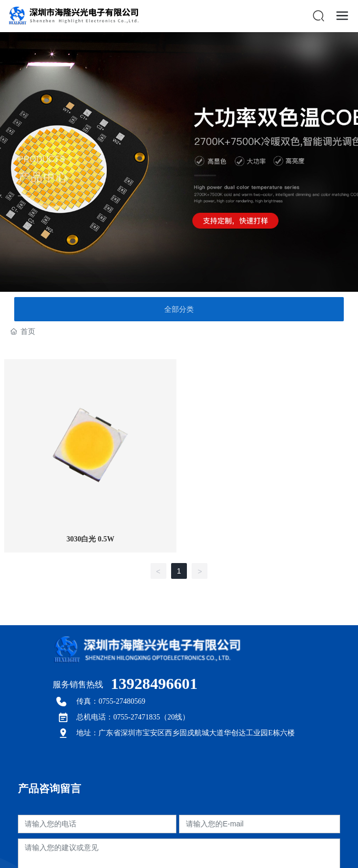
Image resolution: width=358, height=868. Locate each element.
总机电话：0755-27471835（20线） (133, 717)
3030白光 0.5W (90, 539)
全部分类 (179, 309)
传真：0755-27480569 (111, 701)
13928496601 (154, 683)
